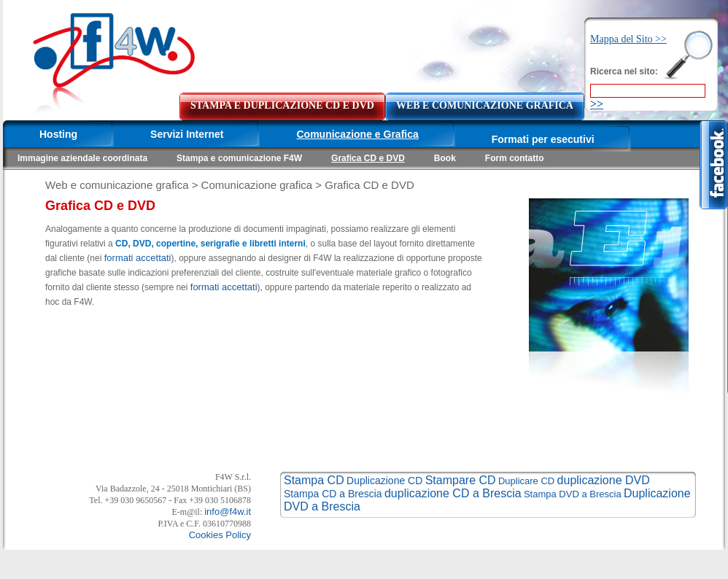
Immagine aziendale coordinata (82, 158)
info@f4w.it (228, 512)
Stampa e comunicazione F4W (239, 158)
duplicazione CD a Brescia (453, 493)
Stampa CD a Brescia (333, 494)
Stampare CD (461, 480)
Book (445, 158)
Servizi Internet (187, 134)
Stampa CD (314, 480)
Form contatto (515, 158)
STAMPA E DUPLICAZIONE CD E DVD (282, 105)
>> (597, 104)
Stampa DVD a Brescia (573, 494)
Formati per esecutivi (543, 139)
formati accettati (138, 258)
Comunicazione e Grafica (357, 134)
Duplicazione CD (384, 481)
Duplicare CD (526, 481)
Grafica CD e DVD (368, 158)
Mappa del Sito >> (628, 39)
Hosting (58, 134)
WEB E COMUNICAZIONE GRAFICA (485, 105)
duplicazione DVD (604, 480)
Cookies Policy (220, 535)
